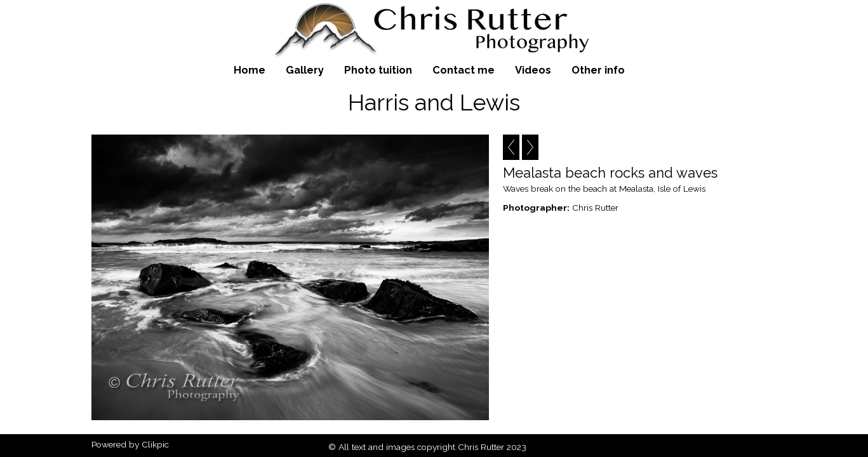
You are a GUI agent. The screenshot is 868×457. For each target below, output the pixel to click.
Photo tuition (378, 70)
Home (250, 70)
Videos (533, 70)
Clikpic (155, 444)
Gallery (305, 70)
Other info (598, 70)
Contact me (464, 70)
